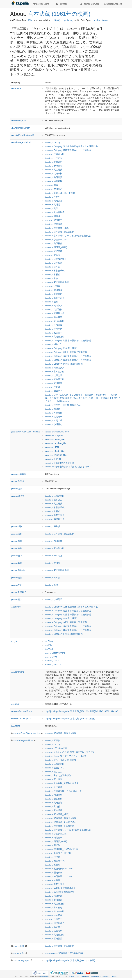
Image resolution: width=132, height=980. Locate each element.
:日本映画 (54, 263)
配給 (17, 585)
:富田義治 (54, 383)
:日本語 (52, 267)
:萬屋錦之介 (55, 313)
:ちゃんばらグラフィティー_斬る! (65, 756)
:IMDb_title (55, 439)
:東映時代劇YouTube (59, 869)
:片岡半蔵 (54, 420)
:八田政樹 (54, 174)
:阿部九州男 (55, 368)
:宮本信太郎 (55, 372)
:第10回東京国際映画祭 (60, 888)
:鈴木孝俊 (54, 325)
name (16, 726)
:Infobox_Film (56, 443)
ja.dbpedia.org (101, 20)
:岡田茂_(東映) (56, 247)
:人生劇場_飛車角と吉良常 (62, 783)
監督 (17, 541)
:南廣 (51, 185)
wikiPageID (18, 121)
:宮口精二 (54, 220)
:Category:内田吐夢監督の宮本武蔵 (66, 352)
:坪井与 (52, 197)
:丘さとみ (54, 158)
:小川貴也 (54, 424)
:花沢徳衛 (54, 309)
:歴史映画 (54, 873)
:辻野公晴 (54, 375)
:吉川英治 (54, 189)
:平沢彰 (52, 845)
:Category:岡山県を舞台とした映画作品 (68, 356)
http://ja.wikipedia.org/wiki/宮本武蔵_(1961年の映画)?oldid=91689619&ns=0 (81, 711)
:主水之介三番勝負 (58, 775)
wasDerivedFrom (22, 711)
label (15, 704)
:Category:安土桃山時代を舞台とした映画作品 (71, 146)
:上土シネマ (55, 768)
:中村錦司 (54, 162)
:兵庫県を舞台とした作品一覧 (63, 791)
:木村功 (52, 274)
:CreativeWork (55, 653)
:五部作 (52, 740)
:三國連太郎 (55, 154)
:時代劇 (52, 857)
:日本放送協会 (56, 259)
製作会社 (19, 570)
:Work (49, 649)
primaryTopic (21, 960)
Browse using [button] (42, 4)
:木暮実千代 (55, 271)
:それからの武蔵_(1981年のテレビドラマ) (69, 752)
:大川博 (52, 205)
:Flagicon (54, 436)
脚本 (17, 556)
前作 (19, 946)
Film (30, 20)
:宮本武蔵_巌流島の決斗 (61, 822)
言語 (17, 578)
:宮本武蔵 (54, 224)
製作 (17, 563)
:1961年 (53, 142)
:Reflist (53, 459)
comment (17, 672)
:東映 (51, 278)
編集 (17, 548)
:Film (49, 645)
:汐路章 (52, 286)
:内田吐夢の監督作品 (60, 463)
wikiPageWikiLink (21, 142)
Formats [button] (63, 4)
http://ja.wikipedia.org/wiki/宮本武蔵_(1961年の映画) (70, 719)
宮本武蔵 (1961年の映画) (59, 14)
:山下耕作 (54, 243)
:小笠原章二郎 (56, 240)
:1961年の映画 (56, 748)
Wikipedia (44, 976)
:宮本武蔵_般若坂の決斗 (61, 232)
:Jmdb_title (55, 451)
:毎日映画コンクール (59, 876)
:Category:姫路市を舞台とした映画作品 (68, 150)
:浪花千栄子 (55, 298)
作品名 (18, 481)
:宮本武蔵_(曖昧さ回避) (60, 733)
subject (16, 607)
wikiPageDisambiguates (27, 733)
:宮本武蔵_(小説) (57, 228)
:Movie (51, 657)
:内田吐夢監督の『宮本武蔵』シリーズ (68, 467)
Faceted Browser (89, 4)
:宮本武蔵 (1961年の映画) (64, 953)
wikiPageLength (21, 128)
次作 (17, 534)
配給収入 (19, 592)
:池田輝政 (54, 290)
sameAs (19, 953)
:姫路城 (52, 216)
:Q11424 (52, 661)
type (15, 641)
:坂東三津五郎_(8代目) (60, 193)
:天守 (51, 208)
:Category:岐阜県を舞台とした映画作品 (68, 360)
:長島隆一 (54, 417)
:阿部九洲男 (55, 923)
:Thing (49, 641)
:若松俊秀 (54, 900)
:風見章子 (54, 333)
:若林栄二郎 (55, 379)
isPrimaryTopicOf (21, 719)
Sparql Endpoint (113, 4)
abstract (17, 88)
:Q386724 (53, 665)
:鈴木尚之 (54, 329)
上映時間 (19, 474)
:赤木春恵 (54, 317)
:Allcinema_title (57, 432)
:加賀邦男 (54, 181)
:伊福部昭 (54, 166)
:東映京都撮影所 (57, 282)
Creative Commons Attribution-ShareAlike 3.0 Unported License (92, 976)
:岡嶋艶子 (54, 391)
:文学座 (52, 255)
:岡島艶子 (54, 838)
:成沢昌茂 (54, 251)
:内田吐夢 (54, 177)
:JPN (52, 447)
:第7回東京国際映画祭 (60, 892)
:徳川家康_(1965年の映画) (62, 849)
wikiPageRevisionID (23, 135)
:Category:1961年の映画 (61, 348)
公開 (17, 489)
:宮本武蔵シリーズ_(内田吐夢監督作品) (68, 236)
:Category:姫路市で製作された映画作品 (68, 340)
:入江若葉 (54, 170)
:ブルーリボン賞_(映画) (60, 760)
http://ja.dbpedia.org (64, 20)
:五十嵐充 (54, 779)
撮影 (17, 526)
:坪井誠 (52, 387)
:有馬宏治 (54, 413)
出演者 (18, 496)
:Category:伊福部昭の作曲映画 (64, 364)
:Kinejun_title (56, 455)
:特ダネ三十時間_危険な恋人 (63, 405)
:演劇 (51, 302)
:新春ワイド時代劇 (58, 853)
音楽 (17, 599)
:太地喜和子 (55, 212)
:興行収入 (54, 306)
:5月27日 (53, 344)
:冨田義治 (54, 939)
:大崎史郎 (54, 201)
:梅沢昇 (52, 409)
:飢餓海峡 (54, 931)
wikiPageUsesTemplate (26, 432)
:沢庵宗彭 (54, 294)
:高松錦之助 (55, 337)
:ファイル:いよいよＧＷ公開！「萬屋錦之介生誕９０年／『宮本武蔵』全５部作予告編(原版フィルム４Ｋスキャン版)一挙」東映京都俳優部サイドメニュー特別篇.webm (83, 398)
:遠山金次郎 (55, 321)
